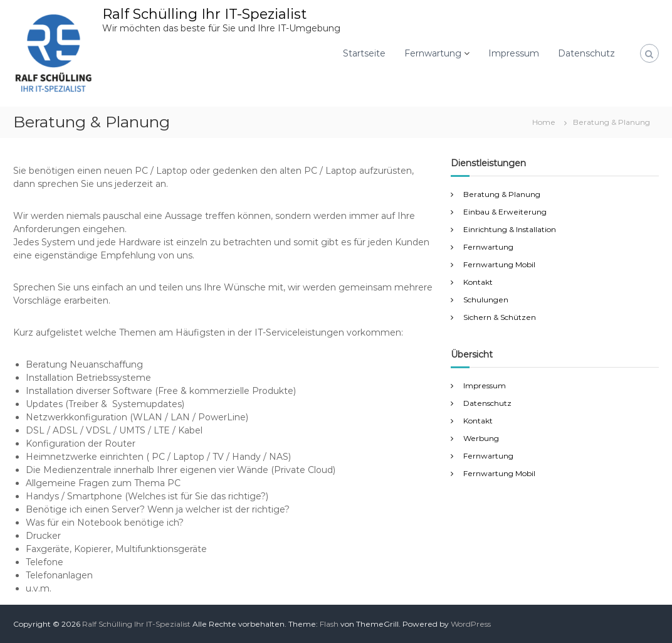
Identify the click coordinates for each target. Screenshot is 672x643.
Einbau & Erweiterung (505, 212)
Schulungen (486, 300)
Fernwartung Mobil (499, 264)
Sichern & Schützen (500, 317)
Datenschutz (586, 53)
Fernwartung (433, 53)
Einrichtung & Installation (510, 229)
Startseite (364, 53)
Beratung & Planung (502, 194)
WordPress (471, 624)
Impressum (514, 53)
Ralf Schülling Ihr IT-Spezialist (204, 14)
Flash (329, 624)
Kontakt (478, 282)
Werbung (481, 438)
